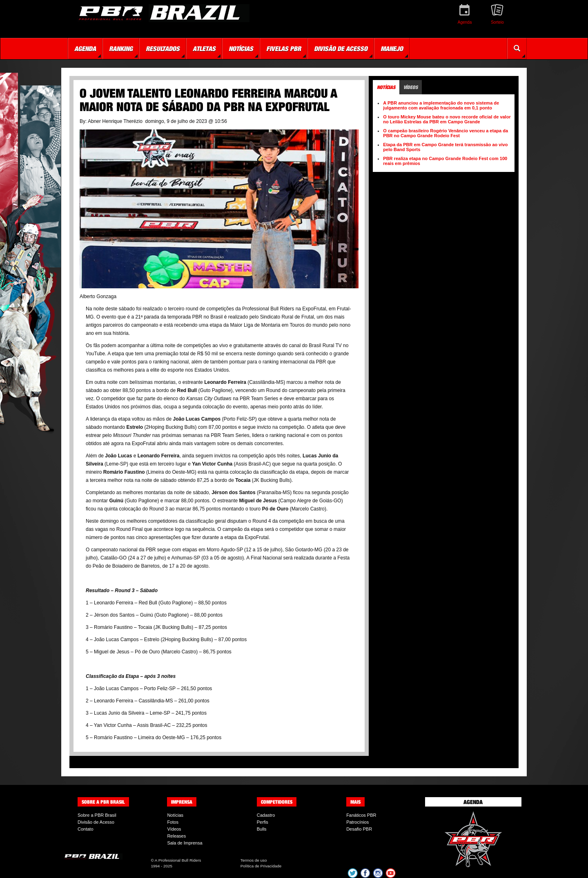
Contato (86, 829)
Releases (176, 836)
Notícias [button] (241, 49)
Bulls (262, 829)
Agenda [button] (85, 49)
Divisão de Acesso (96, 822)
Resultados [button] (163, 49)
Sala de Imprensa (185, 843)
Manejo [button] (392, 49)
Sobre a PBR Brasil (97, 815)
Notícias (175, 815)
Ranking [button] (121, 49)
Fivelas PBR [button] (284, 49)
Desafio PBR (359, 829)
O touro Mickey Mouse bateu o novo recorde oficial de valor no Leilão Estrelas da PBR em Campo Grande (447, 119)
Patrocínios (357, 822)
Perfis (263, 822)
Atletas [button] (204, 49)
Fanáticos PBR (361, 815)
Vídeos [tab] (411, 87)
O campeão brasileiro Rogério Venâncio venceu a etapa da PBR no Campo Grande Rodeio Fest (445, 133)
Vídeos (174, 829)
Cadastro (266, 815)
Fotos (173, 822)
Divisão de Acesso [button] (341, 49)
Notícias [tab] (386, 87)
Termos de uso (254, 860)
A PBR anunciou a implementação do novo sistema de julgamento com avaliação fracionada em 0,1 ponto (441, 105)
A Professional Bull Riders (178, 860)
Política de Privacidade (261, 866)
